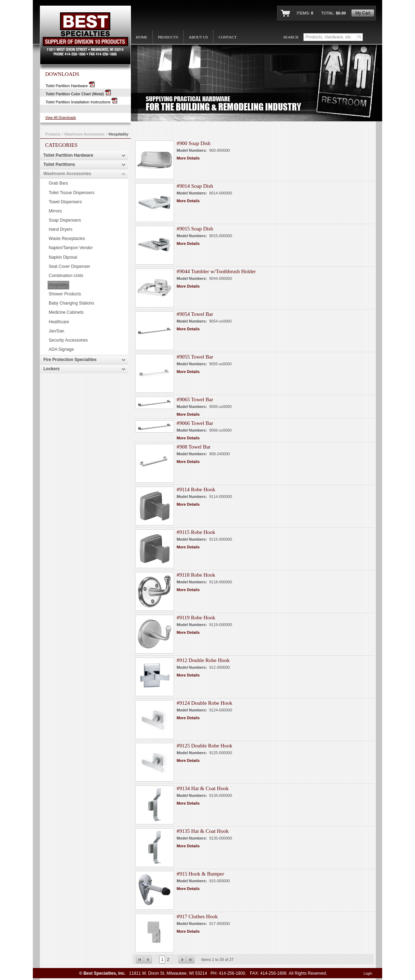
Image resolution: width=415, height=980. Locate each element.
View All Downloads (61, 118)
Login (368, 973)
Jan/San (56, 331)
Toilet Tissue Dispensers (71, 193)
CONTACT (227, 37)
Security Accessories (68, 340)
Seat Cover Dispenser (69, 266)
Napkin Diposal (63, 257)
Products (53, 134)
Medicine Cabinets (66, 312)
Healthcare (59, 322)
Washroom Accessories (85, 134)
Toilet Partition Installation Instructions (81, 102)
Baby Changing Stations (71, 303)
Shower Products (65, 294)
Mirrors (55, 211)
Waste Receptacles (67, 239)
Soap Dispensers (65, 220)
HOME (142, 37)
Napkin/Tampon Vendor (71, 248)
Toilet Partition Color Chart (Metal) (78, 94)
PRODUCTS (168, 37)
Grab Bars (58, 183)
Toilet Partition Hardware (70, 86)
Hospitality (119, 134)
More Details (188, 158)
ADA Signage (61, 349)
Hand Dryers (61, 229)
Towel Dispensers (65, 202)
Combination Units (66, 276)
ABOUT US (199, 37)
